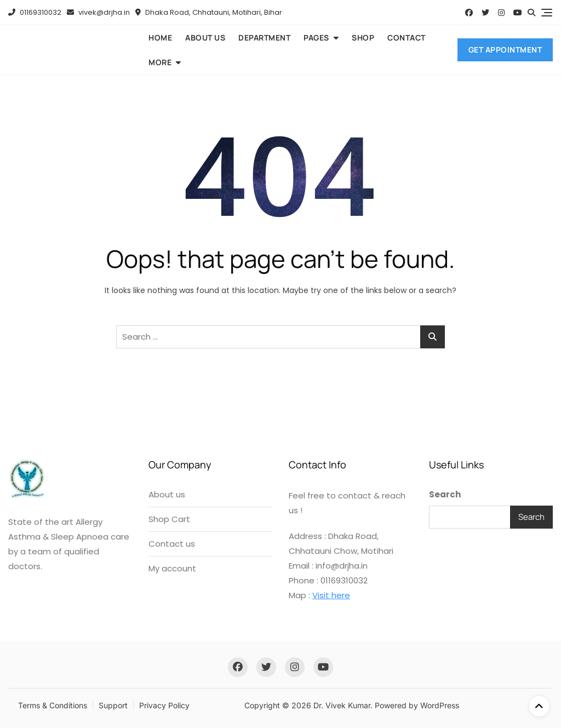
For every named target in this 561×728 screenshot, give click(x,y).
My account (172, 568)
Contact (407, 38)
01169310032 (35, 12)
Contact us (172, 544)
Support (113, 705)
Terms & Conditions (53, 705)
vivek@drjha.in (98, 12)
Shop (363, 38)
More (160, 62)
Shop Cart (169, 519)
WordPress (440, 705)
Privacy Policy (164, 705)
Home (160, 38)
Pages (316, 38)
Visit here (331, 595)
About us (205, 38)
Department (264, 38)
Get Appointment (505, 50)
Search (445, 494)
